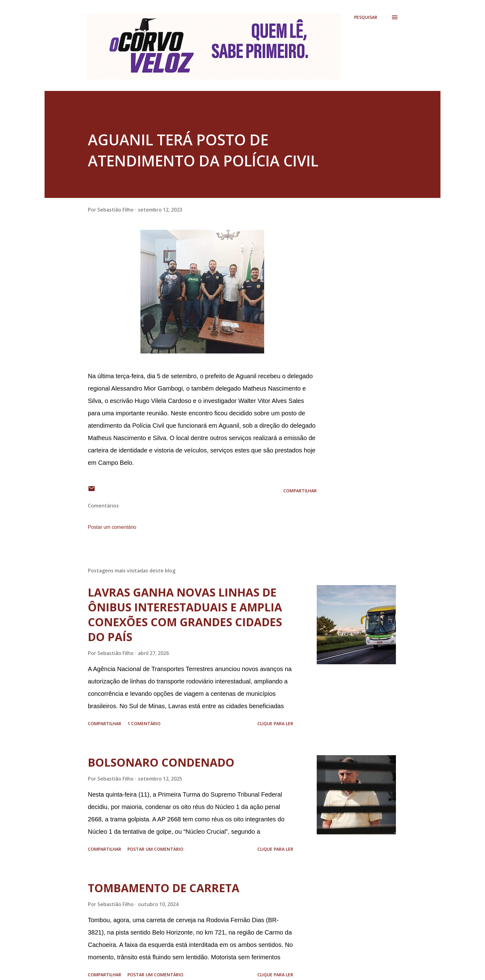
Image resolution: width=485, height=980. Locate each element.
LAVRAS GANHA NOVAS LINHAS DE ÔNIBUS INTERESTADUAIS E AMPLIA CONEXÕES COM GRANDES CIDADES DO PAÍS (185, 615)
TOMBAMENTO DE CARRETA (164, 888)
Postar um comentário (112, 527)
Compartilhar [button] (300, 491)
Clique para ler (275, 723)
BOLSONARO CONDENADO (161, 762)
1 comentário (144, 723)
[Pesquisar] (366, 17)
